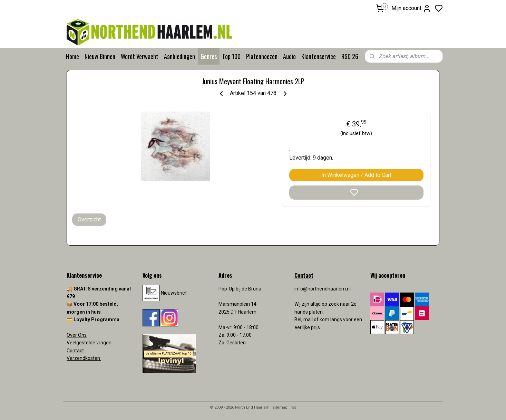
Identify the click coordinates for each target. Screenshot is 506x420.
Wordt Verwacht (140, 56)
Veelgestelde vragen (89, 343)
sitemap (280, 407)
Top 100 (231, 56)
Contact (75, 351)
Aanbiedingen (179, 56)
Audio (289, 56)
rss (293, 407)
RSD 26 (350, 56)
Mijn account (411, 8)
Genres (209, 56)
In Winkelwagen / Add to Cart (356, 175)
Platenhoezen (262, 56)
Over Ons (77, 335)
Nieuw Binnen (100, 56)
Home (72, 56)
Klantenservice (319, 56)
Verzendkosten (84, 358)
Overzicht (89, 219)
